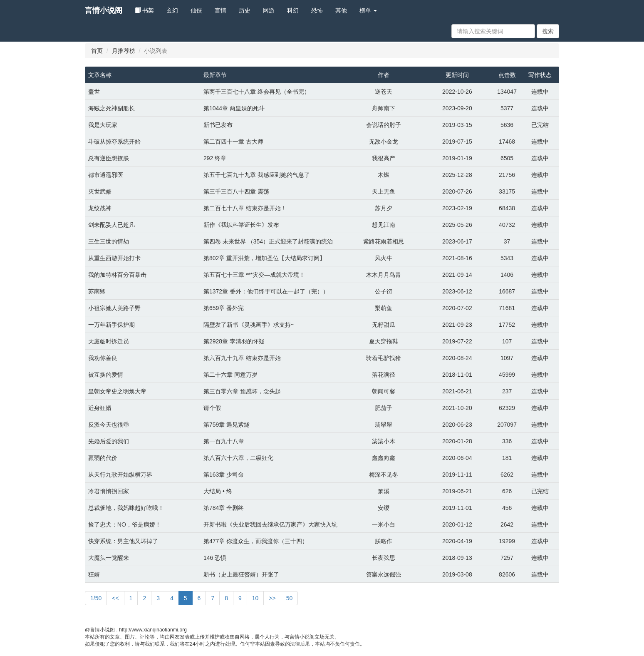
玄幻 (172, 10)
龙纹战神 (100, 208)
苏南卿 (97, 291)
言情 (220, 10)
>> (272, 598)
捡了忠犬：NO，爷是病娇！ (125, 524)
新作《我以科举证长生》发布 (241, 225)
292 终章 (215, 158)
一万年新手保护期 (111, 325)
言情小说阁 (104, 10)
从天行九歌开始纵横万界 (120, 475)
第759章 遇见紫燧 (227, 425)
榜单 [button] (368, 10)
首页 (97, 51)
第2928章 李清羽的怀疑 (234, 341)
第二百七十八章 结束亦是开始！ (245, 208)
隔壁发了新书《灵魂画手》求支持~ (249, 325)
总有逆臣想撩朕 (109, 158)
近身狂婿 (100, 408)
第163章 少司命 (224, 475)
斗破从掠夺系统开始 (114, 142)
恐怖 (317, 10)
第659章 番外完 (224, 308)
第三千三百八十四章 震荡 (236, 191)
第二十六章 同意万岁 (230, 375)
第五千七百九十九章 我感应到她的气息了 (257, 175)
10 (255, 598)
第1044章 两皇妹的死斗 (234, 108)
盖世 (94, 92)
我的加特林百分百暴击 (117, 275)
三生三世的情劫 (109, 241)
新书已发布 (218, 125)
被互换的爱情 (106, 375)
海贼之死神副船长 (111, 108)
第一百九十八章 (224, 441)
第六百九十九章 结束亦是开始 (242, 358)
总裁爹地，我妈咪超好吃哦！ (126, 508)
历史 (245, 10)
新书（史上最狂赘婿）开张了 (241, 574)
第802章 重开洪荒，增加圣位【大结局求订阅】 (264, 258)
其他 (341, 10)
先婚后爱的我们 (109, 441)
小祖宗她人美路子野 (114, 308)
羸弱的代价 (103, 458)
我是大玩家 (103, 125)
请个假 (212, 408)
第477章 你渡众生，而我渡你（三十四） (256, 541)
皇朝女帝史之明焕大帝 (117, 391)
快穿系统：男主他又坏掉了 (123, 541)
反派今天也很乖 (109, 425)
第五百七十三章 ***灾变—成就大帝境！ (254, 275)
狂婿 (94, 574)
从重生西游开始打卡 (114, 258)
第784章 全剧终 (224, 508)
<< (115, 598)
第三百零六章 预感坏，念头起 (242, 391)
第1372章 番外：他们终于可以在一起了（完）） (266, 291)
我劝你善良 (103, 358)
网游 (269, 10)
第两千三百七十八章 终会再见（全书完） (257, 92)
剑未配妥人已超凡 (111, 225)
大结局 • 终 (218, 491)
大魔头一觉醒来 (109, 558)
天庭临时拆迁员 (109, 341)
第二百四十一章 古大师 (233, 142)
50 (290, 598)
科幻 (293, 10)
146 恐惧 (215, 558)
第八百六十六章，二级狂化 (238, 458)
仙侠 (196, 10)
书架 (144, 10)
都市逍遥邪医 (106, 175)
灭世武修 (100, 191)
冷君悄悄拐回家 (109, 491)
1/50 (96, 598)
